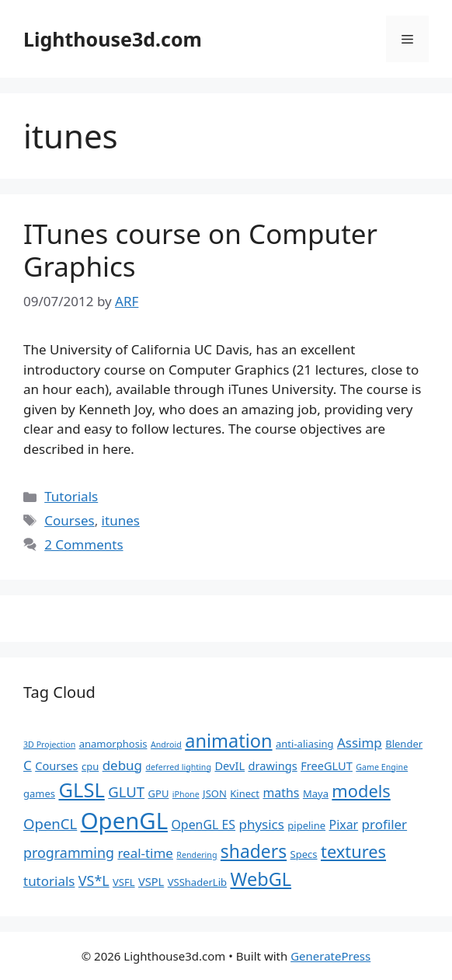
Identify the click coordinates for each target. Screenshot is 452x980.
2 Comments (83, 544)
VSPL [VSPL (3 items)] (151, 881)
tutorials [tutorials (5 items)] (49, 881)
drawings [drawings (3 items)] (273, 766)
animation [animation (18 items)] (228, 741)
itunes (121, 520)
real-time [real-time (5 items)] (145, 853)
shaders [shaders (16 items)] (254, 851)
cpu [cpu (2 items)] (90, 766)
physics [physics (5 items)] (262, 824)
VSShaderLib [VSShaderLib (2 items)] (197, 882)
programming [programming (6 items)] (69, 853)
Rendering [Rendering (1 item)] (196, 855)
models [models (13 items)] (361, 791)
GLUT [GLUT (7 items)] (126, 792)
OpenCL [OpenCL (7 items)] (50, 823)
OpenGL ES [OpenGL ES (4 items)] (203, 825)
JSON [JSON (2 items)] (215, 793)
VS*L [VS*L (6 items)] (94, 881)
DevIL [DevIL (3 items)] (229, 766)
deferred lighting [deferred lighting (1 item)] (178, 767)
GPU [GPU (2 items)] (159, 793)
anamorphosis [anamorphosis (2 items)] (113, 744)
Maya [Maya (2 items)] (316, 793)
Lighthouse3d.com (113, 39)
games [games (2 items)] (39, 793)
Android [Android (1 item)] (166, 745)
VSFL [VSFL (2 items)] (124, 882)
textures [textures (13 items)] (353, 851)
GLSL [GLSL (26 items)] (81, 790)
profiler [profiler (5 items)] (385, 824)
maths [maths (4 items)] (281, 793)
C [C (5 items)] (28, 765)
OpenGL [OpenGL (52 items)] (124, 821)
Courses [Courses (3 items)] (56, 766)
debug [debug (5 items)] (122, 765)
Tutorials (71, 496)
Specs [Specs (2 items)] (304, 854)
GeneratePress (330, 956)
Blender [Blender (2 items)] (404, 744)
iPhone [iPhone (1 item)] (186, 794)
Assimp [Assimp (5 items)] (360, 743)
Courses (69, 520)
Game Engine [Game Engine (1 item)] (382, 767)
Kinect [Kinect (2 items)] (245, 793)
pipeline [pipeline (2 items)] (306, 825)
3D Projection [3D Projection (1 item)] (49, 745)
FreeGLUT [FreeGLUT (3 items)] (327, 766)
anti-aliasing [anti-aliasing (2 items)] (305, 744)
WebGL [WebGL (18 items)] (261, 879)
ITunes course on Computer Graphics (200, 250)
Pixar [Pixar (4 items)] (344, 825)
